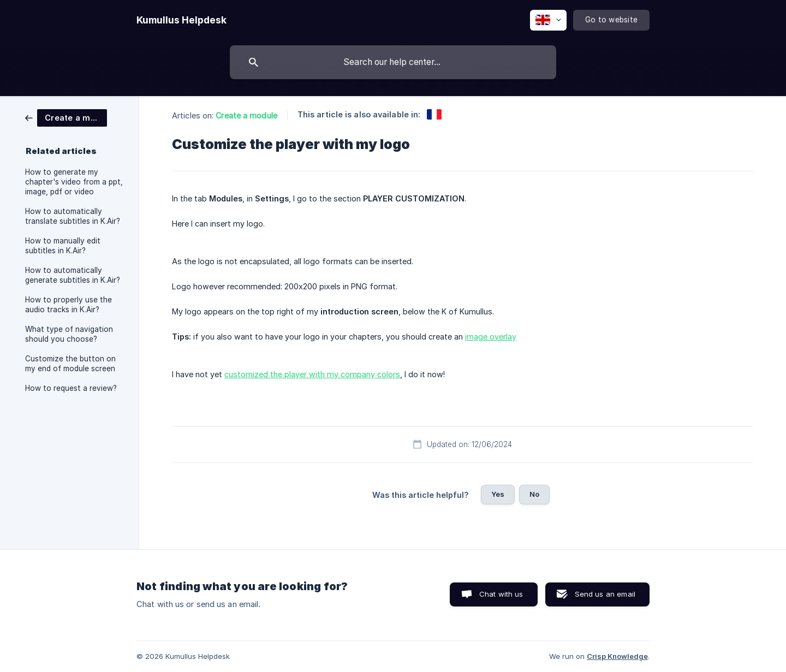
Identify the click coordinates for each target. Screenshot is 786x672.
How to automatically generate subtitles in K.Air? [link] (73, 275)
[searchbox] (393, 62)
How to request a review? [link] (71, 388)
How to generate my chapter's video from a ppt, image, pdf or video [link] (74, 182)
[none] (181, 20)
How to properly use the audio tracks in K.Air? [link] (69, 305)
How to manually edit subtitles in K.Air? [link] (63, 246)
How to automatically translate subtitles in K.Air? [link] (73, 216)
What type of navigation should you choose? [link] (69, 334)
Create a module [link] (246, 115)
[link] (66, 117)
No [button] (534, 494)
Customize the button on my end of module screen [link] (70, 364)
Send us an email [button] (605, 594)
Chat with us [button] (501, 594)
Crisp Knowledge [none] (617, 656)
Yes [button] (498, 494)
